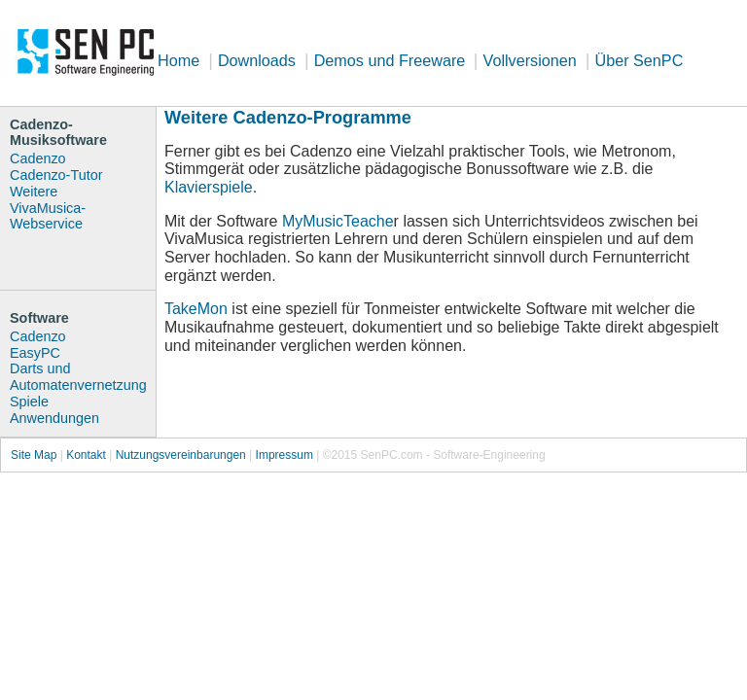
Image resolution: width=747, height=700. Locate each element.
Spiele (29, 402)
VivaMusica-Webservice (48, 216)
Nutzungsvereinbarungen (181, 455)
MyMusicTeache (338, 221)
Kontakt (86, 455)
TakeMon (196, 309)
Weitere (34, 192)
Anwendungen (54, 418)
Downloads (257, 60)
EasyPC (35, 353)
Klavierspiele (209, 187)
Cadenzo (38, 158)
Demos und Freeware (392, 60)
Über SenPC (639, 60)
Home (178, 60)
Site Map (34, 455)
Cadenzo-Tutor (56, 175)
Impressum (285, 455)
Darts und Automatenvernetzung (78, 377)
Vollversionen (530, 60)
